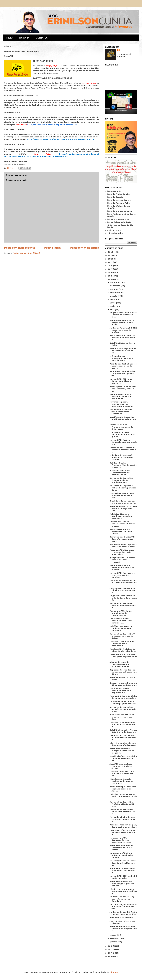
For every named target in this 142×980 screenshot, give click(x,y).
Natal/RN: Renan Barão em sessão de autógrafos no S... (123, 928)
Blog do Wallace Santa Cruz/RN (119, 207)
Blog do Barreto (115, 197)
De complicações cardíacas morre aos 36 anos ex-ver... (123, 906)
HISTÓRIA (24, 38)
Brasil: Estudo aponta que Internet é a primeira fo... (123, 502)
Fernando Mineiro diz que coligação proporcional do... (122, 819)
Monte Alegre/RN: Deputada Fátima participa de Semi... (120, 840)
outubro (114, 289)
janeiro (114, 942)
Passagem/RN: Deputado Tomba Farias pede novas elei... (122, 552)
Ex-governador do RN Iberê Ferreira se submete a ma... (123, 315)
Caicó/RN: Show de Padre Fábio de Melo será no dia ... (123, 796)
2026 (111, 252)
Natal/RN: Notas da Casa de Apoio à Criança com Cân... (123, 508)
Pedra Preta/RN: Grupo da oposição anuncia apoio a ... (123, 337)
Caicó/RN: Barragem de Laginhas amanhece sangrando (121, 628)
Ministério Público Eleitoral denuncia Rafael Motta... (123, 744)
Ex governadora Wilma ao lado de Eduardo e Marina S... (123, 598)
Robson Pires (114, 230)
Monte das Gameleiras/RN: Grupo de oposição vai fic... (123, 373)
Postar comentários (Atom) (26, 253)
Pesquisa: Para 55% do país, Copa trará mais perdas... (123, 826)
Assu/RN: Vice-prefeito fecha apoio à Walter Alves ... (121, 766)
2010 (111, 956)
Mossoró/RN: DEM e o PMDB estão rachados (123, 877)
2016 (111, 272)
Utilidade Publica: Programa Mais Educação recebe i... (123, 465)
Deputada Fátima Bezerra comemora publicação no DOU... (123, 672)
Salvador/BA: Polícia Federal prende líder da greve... (122, 524)
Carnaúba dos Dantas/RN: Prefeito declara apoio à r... (123, 450)
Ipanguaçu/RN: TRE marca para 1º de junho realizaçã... (122, 560)
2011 (110, 953)
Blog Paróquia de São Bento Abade (121, 215)
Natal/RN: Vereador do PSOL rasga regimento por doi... (122, 884)
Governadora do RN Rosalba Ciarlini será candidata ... (121, 621)
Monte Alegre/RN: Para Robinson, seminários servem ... (121, 855)
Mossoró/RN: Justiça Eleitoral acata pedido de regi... (123, 442)
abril (113, 310)
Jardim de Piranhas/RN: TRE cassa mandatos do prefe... (123, 330)
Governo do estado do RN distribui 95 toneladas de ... (123, 583)
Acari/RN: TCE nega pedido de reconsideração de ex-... (123, 351)
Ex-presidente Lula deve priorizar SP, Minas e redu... (122, 495)
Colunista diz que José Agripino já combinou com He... (121, 457)
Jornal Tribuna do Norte (119, 222)
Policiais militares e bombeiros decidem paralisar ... (121, 516)
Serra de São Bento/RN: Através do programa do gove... (123, 709)
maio (113, 306)
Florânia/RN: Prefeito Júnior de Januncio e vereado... (123, 697)
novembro (115, 286)
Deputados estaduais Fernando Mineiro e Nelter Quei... (120, 396)
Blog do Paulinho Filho (119, 203)
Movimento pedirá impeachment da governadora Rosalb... (121, 404)
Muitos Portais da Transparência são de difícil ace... (121, 427)
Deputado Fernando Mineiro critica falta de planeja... (122, 567)
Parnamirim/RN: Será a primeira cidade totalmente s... (121, 613)
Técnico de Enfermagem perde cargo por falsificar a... (123, 891)
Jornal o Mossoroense (118, 219)
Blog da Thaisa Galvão (119, 194)
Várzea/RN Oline (115, 233)
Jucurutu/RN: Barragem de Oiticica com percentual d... (123, 590)
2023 (111, 259)
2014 (111, 279)
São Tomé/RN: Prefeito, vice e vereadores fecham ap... (121, 412)
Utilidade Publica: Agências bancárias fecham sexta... (123, 546)
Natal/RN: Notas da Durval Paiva (122, 344)
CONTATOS (42, 38)
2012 (110, 949)
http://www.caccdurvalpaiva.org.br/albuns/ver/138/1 (53, 125)
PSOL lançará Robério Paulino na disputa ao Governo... (121, 781)
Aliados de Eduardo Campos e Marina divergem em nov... (120, 664)
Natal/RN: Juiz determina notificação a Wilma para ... (123, 419)
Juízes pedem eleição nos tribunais (122, 922)
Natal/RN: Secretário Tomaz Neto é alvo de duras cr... (123, 731)
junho (113, 303)
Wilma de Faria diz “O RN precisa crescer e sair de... (122, 717)
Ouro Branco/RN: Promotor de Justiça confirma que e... (123, 832)
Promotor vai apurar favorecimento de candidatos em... (120, 472)
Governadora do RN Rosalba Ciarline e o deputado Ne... (120, 691)
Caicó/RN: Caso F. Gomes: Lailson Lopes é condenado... (122, 643)
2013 (110, 946)
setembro (115, 293)
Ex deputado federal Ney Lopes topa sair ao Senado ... (122, 899)
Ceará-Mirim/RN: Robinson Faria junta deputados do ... (123, 657)
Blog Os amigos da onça (120, 211)
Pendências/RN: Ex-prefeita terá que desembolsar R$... (123, 758)
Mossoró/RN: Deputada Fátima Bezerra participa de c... (123, 488)
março (114, 935)
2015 (110, 276)
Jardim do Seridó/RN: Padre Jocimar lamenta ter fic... (123, 913)
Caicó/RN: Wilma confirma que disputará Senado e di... (122, 724)
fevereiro (115, 938)
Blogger (114, 972)
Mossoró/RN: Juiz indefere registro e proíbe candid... (123, 575)
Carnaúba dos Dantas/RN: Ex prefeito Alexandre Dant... (122, 539)
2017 (110, 269)
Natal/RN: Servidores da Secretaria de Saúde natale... (121, 848)
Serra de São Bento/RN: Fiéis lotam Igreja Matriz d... (123, 605)
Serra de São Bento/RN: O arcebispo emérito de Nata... (122, 636)
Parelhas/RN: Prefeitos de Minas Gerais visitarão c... (123, 650)
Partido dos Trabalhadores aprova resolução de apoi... (123, 366)
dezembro (115, 282)
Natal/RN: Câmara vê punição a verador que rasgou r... (122, 751)
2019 (110, 262)
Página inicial (53, 248)
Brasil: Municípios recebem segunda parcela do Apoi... (123, 789)
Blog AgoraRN (114, 191)
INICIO (9, 38)
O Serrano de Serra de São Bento (120, 226)
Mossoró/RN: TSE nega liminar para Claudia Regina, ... (121, 381)
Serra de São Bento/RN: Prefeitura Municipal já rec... (122, 804)
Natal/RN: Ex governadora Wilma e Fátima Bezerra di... (122, 871)
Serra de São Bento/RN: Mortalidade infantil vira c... (123, 812)
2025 (111, 255)
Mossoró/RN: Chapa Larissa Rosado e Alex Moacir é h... (123, 863)
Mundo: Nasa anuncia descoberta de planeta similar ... (122, 531)
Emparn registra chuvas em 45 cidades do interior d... (123, 684)
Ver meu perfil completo (124, 55)
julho (113, 299)
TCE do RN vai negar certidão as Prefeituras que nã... (122, 434)
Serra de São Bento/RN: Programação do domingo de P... (121, 480)
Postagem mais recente (20, 248)
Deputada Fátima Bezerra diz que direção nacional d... (123, 738)
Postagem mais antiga (84, 248)
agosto (114, 296)
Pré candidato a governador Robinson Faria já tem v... (121, 358)
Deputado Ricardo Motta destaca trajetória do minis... (122, 322)
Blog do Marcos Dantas (119, 200)
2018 (111, 266)
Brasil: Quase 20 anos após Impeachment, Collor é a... (123, 389)
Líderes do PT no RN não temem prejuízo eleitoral (123, 703)
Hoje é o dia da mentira (121, 917)
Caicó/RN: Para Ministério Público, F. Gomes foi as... (122, 774)
